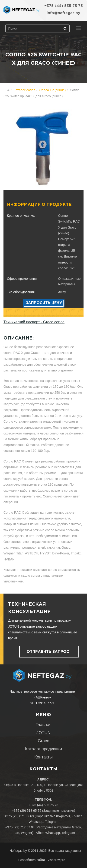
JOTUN (43, 733)
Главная (43, 725)
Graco (44, 741)
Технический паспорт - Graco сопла (34, 322)
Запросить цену (44, 303)
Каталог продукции (43, 749)
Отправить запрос (48, 652)
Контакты (43, 757)
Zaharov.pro (57, 860)
